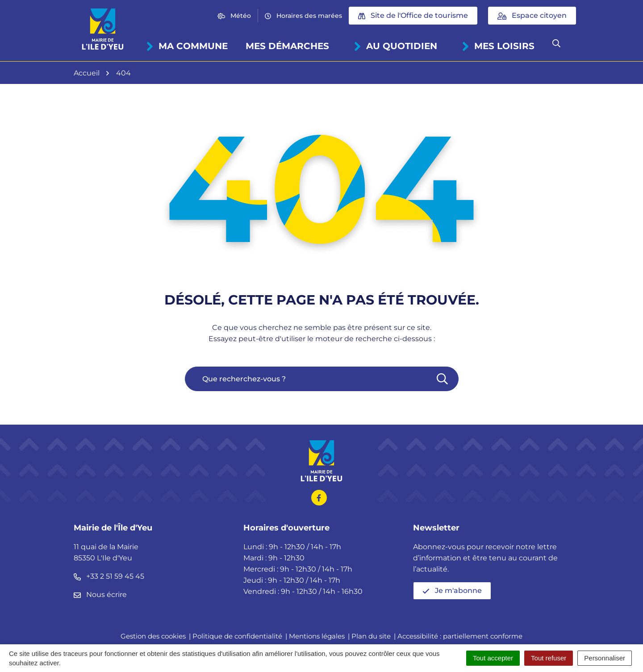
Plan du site (371, 636)
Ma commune (187, 46)
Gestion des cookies (153, 636)
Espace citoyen (532, 15)
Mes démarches (287, 46)
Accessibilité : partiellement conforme (460, 636)
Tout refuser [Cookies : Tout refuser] (549, 658)
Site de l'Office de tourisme (413, 15)
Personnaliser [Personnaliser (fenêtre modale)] (605, 658)
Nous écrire (100, 595)
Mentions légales (317, 636)
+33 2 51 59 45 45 (109, 576)
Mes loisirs (498, 46)
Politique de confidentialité (237, 636)
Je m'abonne (452, 591)
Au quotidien (395, 46)
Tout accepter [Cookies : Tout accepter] (493, 658)
